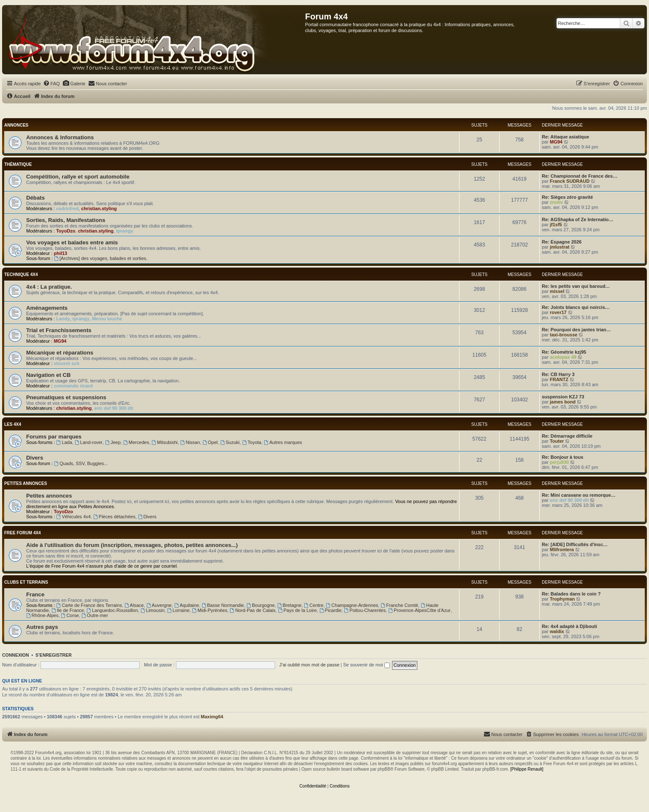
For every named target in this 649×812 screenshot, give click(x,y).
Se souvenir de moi (366, 665)
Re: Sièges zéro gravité (567, 197)
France (35, 594)
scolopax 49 (563, 357)
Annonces (16, 125)
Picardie (331, 610)
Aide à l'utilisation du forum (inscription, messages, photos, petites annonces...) (132, 545)
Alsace (134, 605)
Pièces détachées (114, 517)
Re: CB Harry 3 (558, 374)
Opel (210, 442)
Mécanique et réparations (60, 353)
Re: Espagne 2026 (562, 242)
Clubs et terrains (26, 582)
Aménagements (47, 308)
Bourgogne (261, 605)
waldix (557, 631)
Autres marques (283, 442)
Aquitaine (187, 605)
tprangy (124, 231)
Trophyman (562, 599)
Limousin (153, 610)
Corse (70, 615)
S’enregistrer (54, 655)
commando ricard (73, 386)
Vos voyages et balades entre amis (72, 242)
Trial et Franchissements (59, 330)
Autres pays (42, 627)
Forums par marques (54, 437)
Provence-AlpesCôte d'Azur (419, 610)
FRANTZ (559, 379)
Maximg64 (212, 717)
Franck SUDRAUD (570, 181)
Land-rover (89, 442)
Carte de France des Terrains (89, 605)
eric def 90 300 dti (114, 408)
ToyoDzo (66, 231)
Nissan (190, 442)
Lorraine (178, 610)
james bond (563, 402)
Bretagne (289, 605)
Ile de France (68, 610)
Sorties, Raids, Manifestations (66, 220)
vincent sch (66, 363)
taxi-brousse (564, 335)
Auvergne (159, 605)
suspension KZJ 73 (563, 397)
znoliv (556, 202)
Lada (64, 442)
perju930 (559, 462)
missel (557, 291)
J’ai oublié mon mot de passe (309, 665)
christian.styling (99, 208)
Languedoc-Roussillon (112, 610)
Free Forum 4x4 (23, 533)
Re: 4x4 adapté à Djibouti (569, 626)
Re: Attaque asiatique (565, 137)
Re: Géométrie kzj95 (564, 352)
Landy (63, 319)
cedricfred (67, 208)
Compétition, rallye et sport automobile (78, 177)
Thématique (18, 164)
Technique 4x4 (21, 275)
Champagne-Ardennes (352, 605)
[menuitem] (51, 84)
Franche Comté (399, 605)
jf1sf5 (556, 225)
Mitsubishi (165, 442)
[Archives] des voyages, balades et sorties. (101, 258)
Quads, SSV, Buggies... (81, 463)
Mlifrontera (562, 549)
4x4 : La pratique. (49, 287)
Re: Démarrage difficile (567, 436)
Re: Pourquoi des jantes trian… (576, 330)
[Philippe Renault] (527, 769)
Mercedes (136, 442)
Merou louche (107, 319)
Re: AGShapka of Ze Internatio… (578, 219)
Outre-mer (95, 615)
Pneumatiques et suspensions (66, 397)
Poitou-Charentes (365, 610)
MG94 (556, 142)
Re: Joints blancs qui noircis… (576, 307)
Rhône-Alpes (42, 615)
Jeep (113, 442)
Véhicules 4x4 (74, 517)
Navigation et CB (49, 375)
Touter (557, 441)
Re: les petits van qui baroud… (576, 286)
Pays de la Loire (297, 610)
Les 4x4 (13, 424)
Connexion (16, 655)
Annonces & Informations (60, 137)
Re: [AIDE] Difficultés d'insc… (575, 544)
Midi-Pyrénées (210, 610)
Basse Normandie (223, 605)
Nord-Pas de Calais (253, 610)
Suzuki (230, 442)
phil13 (60, 253)
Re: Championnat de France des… (580, 176)
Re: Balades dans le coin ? (571, 594)
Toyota (252, 442)
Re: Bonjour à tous (562, 457)
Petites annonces (26, 483)
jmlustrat (560, 247)
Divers (35, 458)
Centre (314, 605)
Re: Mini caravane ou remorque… (579, 495)
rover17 (558, 312)
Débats (35, 198)
